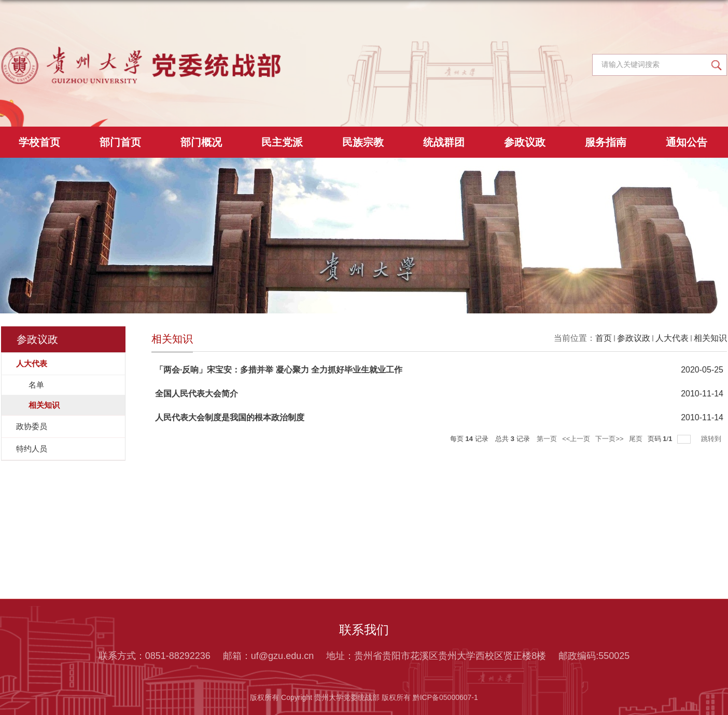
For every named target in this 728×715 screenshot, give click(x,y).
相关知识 (710, 338)
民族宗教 (363, 142)
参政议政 (525, 142)
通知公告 (687, 142)
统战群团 (444, 142)
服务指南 (606, 142)
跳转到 (712, 439)
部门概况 (201, 142)
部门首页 (120, 142)
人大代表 (672, 338)
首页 (604, 338)
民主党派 (282, 142)
